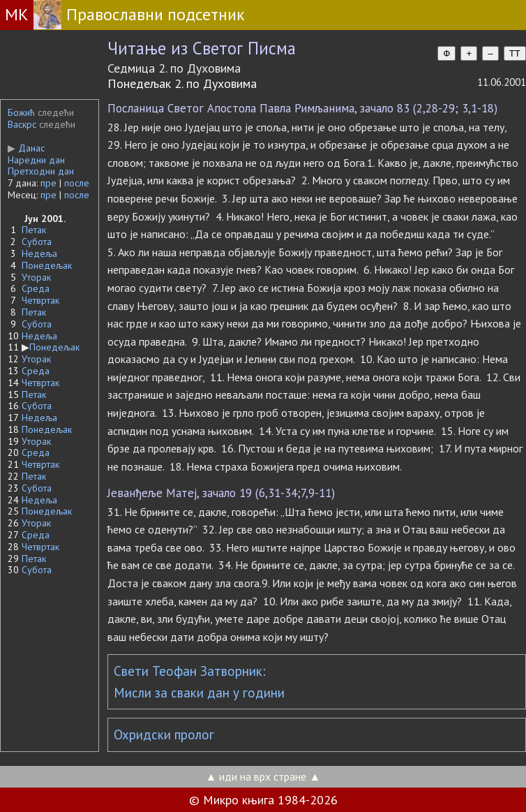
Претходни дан (41, 171)
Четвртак (40, 300)
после (77, 183)
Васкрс (22, 124)
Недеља (39, 253)
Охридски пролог (164, 735)
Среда (36, 288)
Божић (21, 112)
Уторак (36, 277)
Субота (37, 242)
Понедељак (47, 265)
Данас (26, 148)
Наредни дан (36, 160)
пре (48, 183)
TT (515, 53)
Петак (34, 230)
